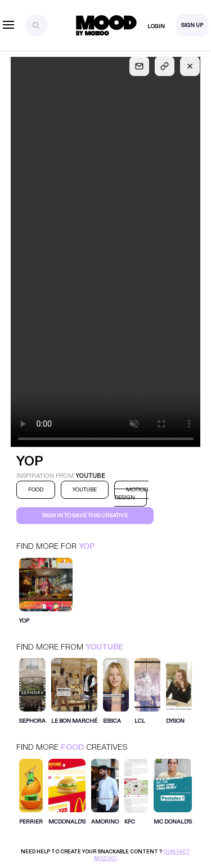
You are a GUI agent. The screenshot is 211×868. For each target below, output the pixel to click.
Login (156, 26)
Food (72, 747)
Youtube (104, 647)
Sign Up (192, 25)
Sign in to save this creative (85, 516)
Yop (87, 546)
